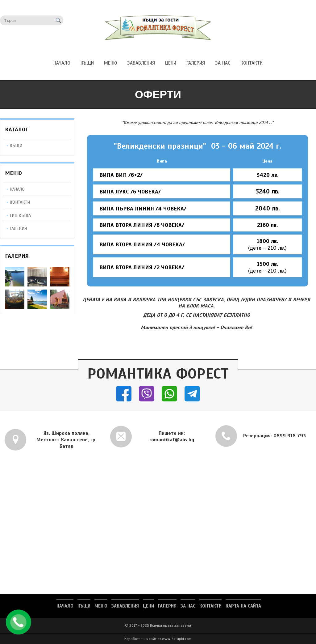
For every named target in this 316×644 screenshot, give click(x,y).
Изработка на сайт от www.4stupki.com (158, 639)
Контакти (20, 202)
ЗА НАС (188, 606)
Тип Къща (20, 215)
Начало (17, 189)
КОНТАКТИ (210, 606)
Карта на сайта (243, 606)
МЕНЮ (101, 606)
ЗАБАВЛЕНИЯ (125, 606)
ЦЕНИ (148, 606)
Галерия (18, 228)
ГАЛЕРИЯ (167, 606)
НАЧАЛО (65, 606)
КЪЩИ (16, 146)
